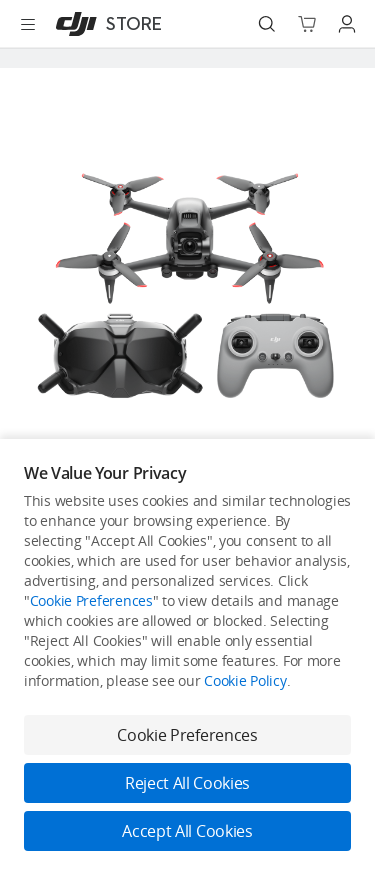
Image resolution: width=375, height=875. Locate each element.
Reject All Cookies (187, 783)
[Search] (267, 24)
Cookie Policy (245, 680)
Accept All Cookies (187, 831)
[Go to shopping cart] (307, 24)
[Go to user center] (347, 24)
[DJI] (104, 24)
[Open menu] (28, 24)
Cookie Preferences (91, 600)
